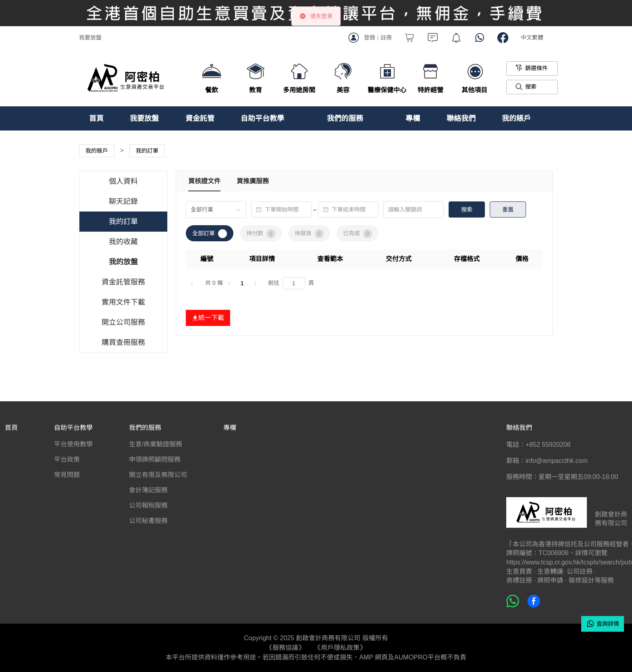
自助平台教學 (262, 118)
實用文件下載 (123, 302)
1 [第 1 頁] (242, 283)
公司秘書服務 (148, 521)
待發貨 (309, 234)
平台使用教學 (73, 444)
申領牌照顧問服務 (155, 459)
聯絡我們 (461, 118)
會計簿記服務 (148, 490)
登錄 (370, 37)
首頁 (96, 118)
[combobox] (281, 209)
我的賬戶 (516, 118)
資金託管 (200, 118)
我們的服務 (345, 118)
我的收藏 (123, 242)
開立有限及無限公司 (158, 475)
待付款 (261, 234)
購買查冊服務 (123, 342)
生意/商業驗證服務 (156, 444)
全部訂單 (210, 234)
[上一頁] (192, 283)
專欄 (413, 118)
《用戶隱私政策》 (340, 648)
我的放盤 (123, 262)
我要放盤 (90, 37)
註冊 (386, 37)
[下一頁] (255, 283)
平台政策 (67, 459)
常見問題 (67, 475)
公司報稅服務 (148, 505)
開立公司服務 (123, 322)
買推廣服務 (253, 181)
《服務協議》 (285, 648)
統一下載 (208, 318)
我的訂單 (123, 222)
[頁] (294, 283)
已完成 (358, 234)
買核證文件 (204, 181)
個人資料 (123, 181)
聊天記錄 (123, 201)
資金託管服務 (123, 282)
